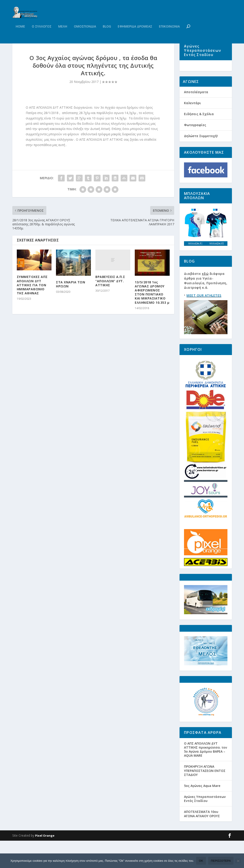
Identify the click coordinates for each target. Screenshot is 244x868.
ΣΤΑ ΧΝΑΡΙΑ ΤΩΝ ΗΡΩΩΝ (71, 305)
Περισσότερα (221, 861)
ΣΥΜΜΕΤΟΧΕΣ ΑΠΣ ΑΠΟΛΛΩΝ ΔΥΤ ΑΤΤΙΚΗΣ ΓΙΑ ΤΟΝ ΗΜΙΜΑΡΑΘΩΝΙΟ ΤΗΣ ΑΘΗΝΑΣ (32, 306)
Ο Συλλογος (42, 36)
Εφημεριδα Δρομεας (135, 36)
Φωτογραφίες (195, 152)
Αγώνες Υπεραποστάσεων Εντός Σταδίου (205, 826)
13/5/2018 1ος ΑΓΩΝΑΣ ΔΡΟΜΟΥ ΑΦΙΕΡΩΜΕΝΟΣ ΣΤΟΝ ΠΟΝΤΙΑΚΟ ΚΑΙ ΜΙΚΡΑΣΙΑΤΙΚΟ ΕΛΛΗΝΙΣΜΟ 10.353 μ (152, 313)
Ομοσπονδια (85, 36)
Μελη (63, 36)
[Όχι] (238, 861)
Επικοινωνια (169, 36)
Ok (201, 861)
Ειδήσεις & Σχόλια (199, 141)
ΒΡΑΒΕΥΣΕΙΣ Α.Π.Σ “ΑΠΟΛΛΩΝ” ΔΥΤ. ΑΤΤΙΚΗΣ (110, 301)
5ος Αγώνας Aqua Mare (202, 813)
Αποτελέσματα (196, 119)
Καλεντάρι (193, 130)
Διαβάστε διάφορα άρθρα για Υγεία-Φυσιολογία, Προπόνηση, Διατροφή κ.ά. (206, 308)
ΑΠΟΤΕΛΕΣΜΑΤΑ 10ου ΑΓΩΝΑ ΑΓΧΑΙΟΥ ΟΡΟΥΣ (202, 841)
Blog (107, 36)
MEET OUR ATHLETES (204, 323)
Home (20, 36)
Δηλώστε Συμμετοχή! (201, 163)
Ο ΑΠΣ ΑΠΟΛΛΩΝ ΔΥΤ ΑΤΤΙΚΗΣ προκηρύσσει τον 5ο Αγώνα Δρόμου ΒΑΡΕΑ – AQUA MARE (205, 777)
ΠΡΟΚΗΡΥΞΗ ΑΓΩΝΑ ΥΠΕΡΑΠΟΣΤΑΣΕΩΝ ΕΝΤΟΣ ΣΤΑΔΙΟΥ (205, 798)
